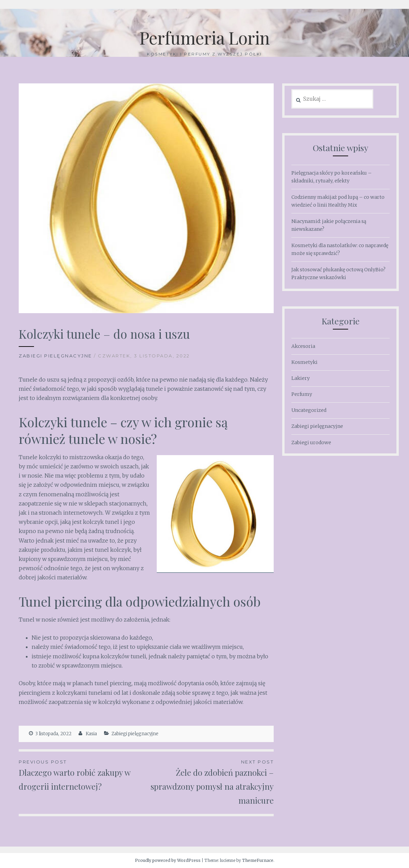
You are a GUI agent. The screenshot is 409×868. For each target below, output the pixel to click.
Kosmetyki (304, 362)
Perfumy (302, 394)
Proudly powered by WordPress (168, 860)
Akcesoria (303, 346)
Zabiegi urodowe (311, 443)
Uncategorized (309, 410)
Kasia (91, 734)
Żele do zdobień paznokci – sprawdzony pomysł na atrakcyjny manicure (210, 782)
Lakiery (301, 378)
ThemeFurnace (258, 860)
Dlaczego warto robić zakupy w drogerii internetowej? (82, 775)
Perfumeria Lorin (205, 38)
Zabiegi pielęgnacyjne (55, 356)
